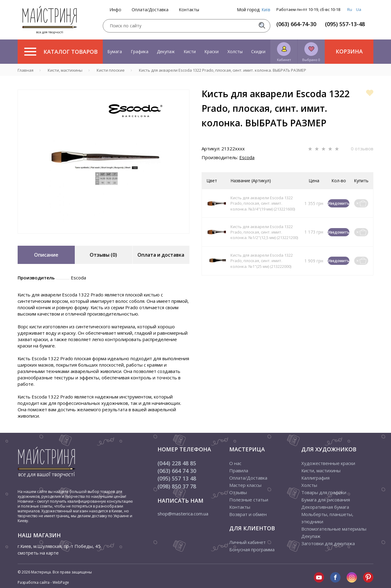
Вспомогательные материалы (334, 529)
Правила (239, 470)
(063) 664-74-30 (296, 24)
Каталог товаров (61, 52)
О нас (235, 463)
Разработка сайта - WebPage (43, 582)
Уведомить (339, 203)
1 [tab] (104, 238)
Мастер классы (245, 485)
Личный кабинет (247, 542)
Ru (350, 9)
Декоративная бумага (325, 507)
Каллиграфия (315, 478)
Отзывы (238, 492)
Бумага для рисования (326, 500)
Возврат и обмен (248, 514)
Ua (359, 9)
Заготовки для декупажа (328, 543)
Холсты (235, 51)
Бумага (115, 51)
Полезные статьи (249, 500)
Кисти (190, 51)
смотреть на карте (38, 553)
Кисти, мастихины (321, 470)
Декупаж (166, 51)
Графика (140, 51)
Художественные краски (328, 463)
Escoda (247, 157)
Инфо (115, 10)
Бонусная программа (252, 549)
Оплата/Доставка (150, 10)
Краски (211, 51)
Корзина (349, 51)
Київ (266, 10)
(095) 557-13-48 (345, 24)
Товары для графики (324, 492)
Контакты (189, 10)
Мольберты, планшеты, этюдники (327, 518)
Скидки (258, 51)
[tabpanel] (104, 162)
